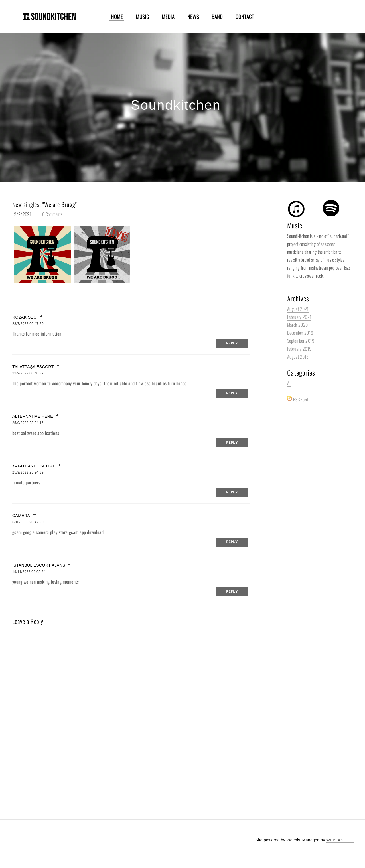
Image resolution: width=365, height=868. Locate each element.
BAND (217, 17)
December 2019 (300, 334)
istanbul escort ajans (39, 567)
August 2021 (298, 310)
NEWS (193, 17)
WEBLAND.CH (340, 841)
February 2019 (299, 350)
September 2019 (301, 342)
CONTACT (245, 17)
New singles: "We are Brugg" (45, 206)
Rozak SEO (24, 319)
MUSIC (142, 17)
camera (21, 517)
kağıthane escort (34, 467)
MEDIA (168, 17)
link (41, 318)
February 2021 (299, 318)
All (289, 384)
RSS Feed (301, 401)
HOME (117, 17)
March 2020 (297, 326)
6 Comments (52, 216)
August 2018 (298, 358)
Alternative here (33, 418)
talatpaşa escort (33, 368)
